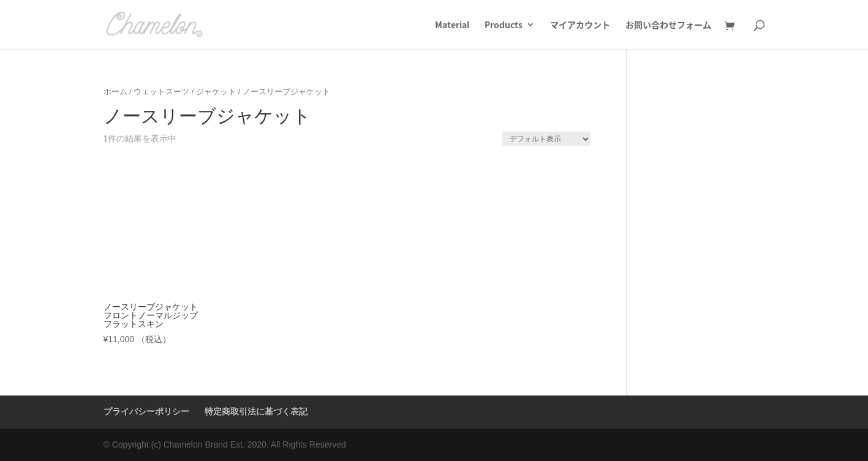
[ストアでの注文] (546, 139)
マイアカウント (580, 25)
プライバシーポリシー (146, 411)
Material (452, 25)
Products (504, 25)
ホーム (115, 92)
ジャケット (216, 92)
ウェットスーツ (161, 92)
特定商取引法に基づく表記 (256, 411)
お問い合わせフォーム (668, 25)
